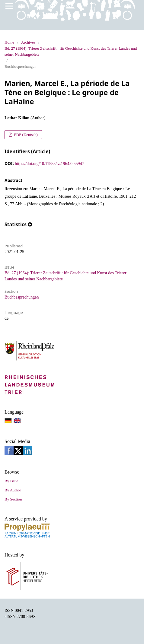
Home (9, 42)
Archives (28, 42)
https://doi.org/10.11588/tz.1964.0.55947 (49, 164)
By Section (13, 499)
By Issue (11, 481)
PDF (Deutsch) (25, 135)
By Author (13, 490)
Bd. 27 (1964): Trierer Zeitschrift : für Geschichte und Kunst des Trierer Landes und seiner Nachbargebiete (71, 51)
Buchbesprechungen (22, 297)
